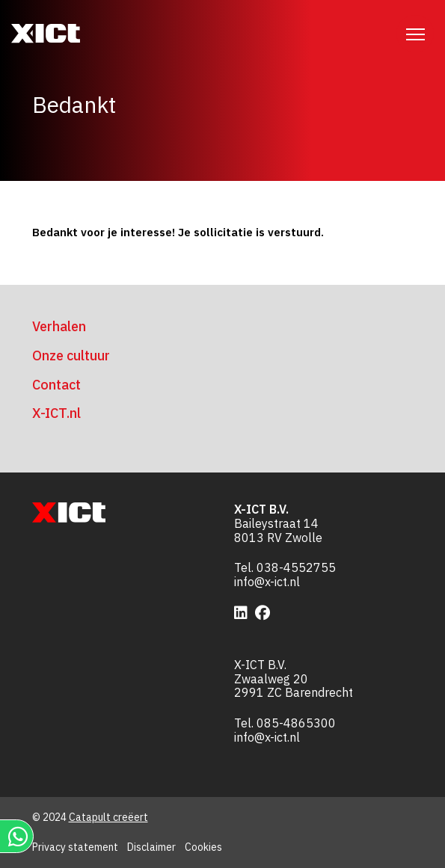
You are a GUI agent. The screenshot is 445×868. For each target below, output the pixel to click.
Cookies (203, 847)
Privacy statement (75, 847)
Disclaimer (151, 847)
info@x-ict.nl (267, 582)
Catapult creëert (108, 817)
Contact (56, 385)
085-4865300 (296, 723)
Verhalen (59, 326)
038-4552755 (296, 567)
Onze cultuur (71, 355)
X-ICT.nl (56, 413)
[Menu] (415, 34)
